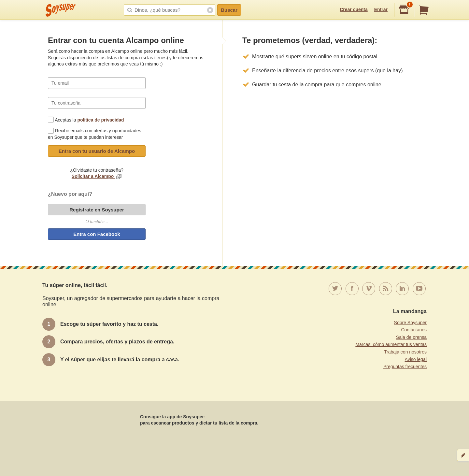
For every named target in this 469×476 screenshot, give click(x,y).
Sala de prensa (411, 337)
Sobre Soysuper (410, 323)
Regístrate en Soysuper (97, 210)
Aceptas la (89, 120)
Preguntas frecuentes (405, 367)
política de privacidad (100, 120)
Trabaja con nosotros (405, 352)
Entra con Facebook (97, 234)
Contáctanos (414, 330)
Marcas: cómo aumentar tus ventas (391, 344)
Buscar (229, 10)
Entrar (381, 9)
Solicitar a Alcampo (93, 176)
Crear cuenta (354, 9)
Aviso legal (416, 359)
